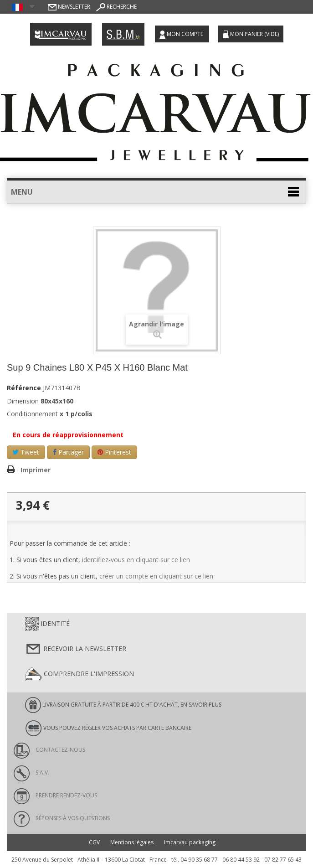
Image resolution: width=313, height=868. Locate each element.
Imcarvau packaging (190, 842)
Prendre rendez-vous (55, 795)
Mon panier (251, 34)
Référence (24, 388)
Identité (47, 624)
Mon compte (182, 34)
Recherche (116, 7)
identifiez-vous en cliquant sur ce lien (136, 560)
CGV (94, 842)
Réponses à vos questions (62, 818)
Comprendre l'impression (80, 674)
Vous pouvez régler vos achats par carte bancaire (108, 728)
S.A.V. (31, 772)
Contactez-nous (49, 750)
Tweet (26, 452)
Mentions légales (132, 842)
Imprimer (36, 470)
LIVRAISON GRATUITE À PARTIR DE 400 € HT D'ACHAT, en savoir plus (123, 705)
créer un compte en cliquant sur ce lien (156, 576)
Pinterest (114, 452)
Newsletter (69, 7)
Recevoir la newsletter (76, 649)
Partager (68, 452)
